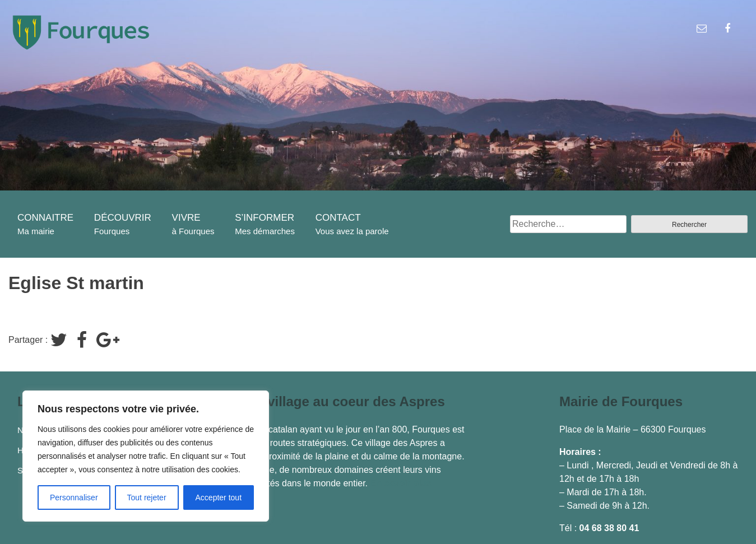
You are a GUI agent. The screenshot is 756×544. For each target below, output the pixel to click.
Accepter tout (219, 497)
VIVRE (186, 218)
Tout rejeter (147, 497)
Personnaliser (74, 497)
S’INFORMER (265, 218)
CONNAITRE (45, 218)
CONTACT (338, 218)
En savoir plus (400, 483)
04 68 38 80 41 (609, 528)
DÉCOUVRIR (123, 218)
